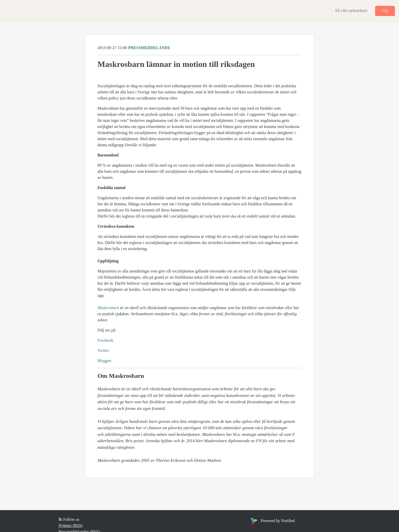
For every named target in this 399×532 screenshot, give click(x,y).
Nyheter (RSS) (71, 526)
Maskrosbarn (108, 308)
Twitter (103, 350)
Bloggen (104, 361)
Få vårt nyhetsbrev (352, 11)
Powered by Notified (272, 521)
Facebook (105, 340)
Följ (385, 11)
